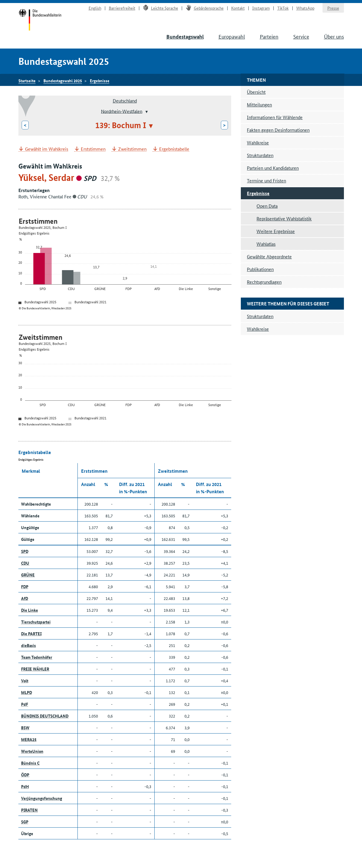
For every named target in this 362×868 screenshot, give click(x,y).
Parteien (269, 36)
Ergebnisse (100, 80)
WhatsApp (305, 8)
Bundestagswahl (185, 37)
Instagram (261, 8)
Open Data (267, 206)
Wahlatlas (266, 244)
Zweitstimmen (132, 149)
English (95, 8)
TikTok (283, 8)
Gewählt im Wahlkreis (47, 149)
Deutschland (125, 101)
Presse (333, 8)
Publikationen (260, 269)
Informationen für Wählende (275, 117)
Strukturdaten (260, 155)
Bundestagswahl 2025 (63, 80)
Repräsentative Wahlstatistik (284, 218)
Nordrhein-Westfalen (122, 111)
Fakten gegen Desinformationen (278, 130)
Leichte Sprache (161, 8)
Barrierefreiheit (122, 8)
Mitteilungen (259, 104)
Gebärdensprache (205, 8)
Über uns (334, 36)
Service (301, 36)
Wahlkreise (258, 142)
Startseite (40, 21)
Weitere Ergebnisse (276, 231)
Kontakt (238, 8)
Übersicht (256, 92)
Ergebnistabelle (174, 149)
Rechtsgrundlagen (264, 282)
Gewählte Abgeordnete (269, 256)
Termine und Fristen (266, 180)
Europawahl (232, 36)
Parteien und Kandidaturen (273, 168)
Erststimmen (93, 149)
